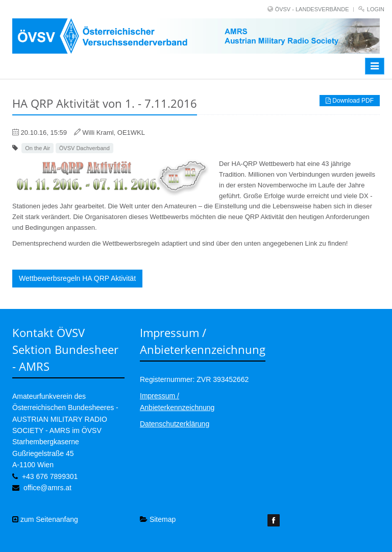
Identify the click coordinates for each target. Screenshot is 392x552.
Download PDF (350, 101)
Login (376, 9)
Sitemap (158, 519)
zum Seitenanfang (45, 519)
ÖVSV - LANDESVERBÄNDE (312, 9)
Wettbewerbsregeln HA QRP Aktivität (77, 278)
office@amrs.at (47, 488)
